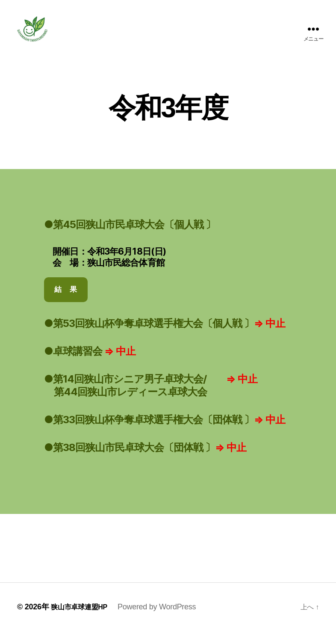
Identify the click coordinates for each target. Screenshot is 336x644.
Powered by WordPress (164, 620)
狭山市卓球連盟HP (83, 620)
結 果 (66, 302)
